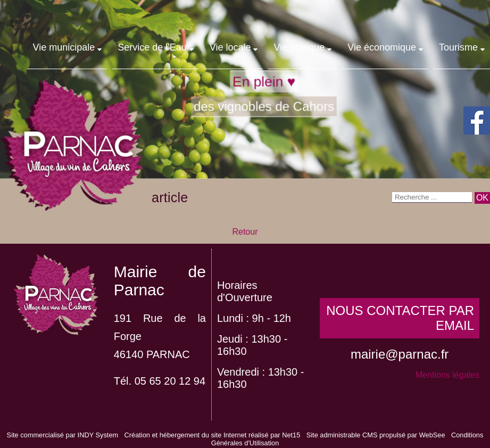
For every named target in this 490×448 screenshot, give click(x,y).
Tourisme (458, 47)
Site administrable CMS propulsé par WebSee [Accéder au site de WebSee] (376, 435)
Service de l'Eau (152, 47)
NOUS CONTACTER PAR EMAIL (400, 318)
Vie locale (230, 47)
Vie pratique (299, 47)
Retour (245, 232)
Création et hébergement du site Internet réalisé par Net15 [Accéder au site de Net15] (213, 435)
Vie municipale (64, 47)
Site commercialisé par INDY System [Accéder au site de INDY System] (63, 435)
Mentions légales (447, 375)
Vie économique (382, 47)
